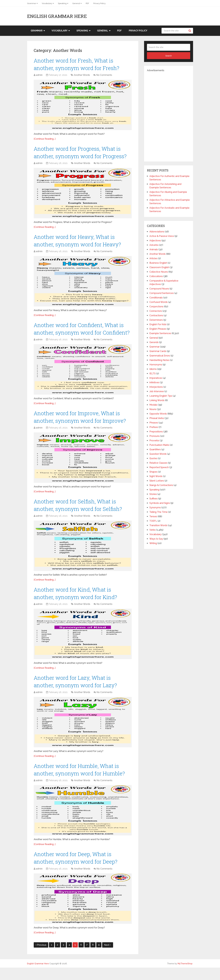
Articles (153, 258)
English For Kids (158, 324)
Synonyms (155, 508)
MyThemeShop (185, 976)
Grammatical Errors (160, 356)
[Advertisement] (169, 115)
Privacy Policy (99, 3)
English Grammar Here (57, 16)
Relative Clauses (158, 463)
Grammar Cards (158, 351)
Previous (41, 957)
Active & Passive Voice (162, 236)
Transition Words (158, 525)
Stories (153, 494)
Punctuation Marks (159, 445)
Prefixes (154, 427)
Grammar (32, 3)
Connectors (156, 311)
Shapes (153, 472)
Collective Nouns (159, 272)
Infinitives (154, 382)
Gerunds (154, 342)
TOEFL (153, 521)
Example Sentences (160, 333)
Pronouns (155, 436)
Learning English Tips (161, 396)
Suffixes (154, 499)
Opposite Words (158, 414)
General (76, 3)
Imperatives (156, 378)
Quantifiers (155, 449)
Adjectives (155, 241)
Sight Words (156, 476)
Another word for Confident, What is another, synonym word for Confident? (80, 334)
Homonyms (156, 365)
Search (190, 31)
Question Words (158, 454)
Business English (158, 263)
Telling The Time (158, 512)
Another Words (82, 76)
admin (39, 76)
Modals (153, 405)
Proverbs (154, 441)
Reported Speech (159, 467)
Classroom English (159, 267)
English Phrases (158, 329)
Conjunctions (156, 307)
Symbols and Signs (160, 503)
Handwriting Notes (159, 360)
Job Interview (157, 391)
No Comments (104, 76)
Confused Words (158, 302)
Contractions (156, 315)
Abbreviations (157, 232)
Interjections (156, 387)
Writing (153, 543)
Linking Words (157, 400)
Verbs (153, 530)
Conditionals (156, 298)
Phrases (154, 423)
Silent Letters (157, 481)
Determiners (156, 320)
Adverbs (154, 245)
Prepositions (156, 432)
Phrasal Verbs (157, 418)
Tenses (153, 516)
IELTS (153, 374)
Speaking (62, 3)
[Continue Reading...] (45, 139)
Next (107, 957)
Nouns (153, 409)
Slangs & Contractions (161, 485)
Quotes (153, 458)
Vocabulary (47, 3)
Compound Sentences (162, 293)
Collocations (156, 276)
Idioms (153, 369)
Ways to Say (156, 539)
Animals (154, 249)
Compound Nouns (159, 289)
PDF (87, 3)
